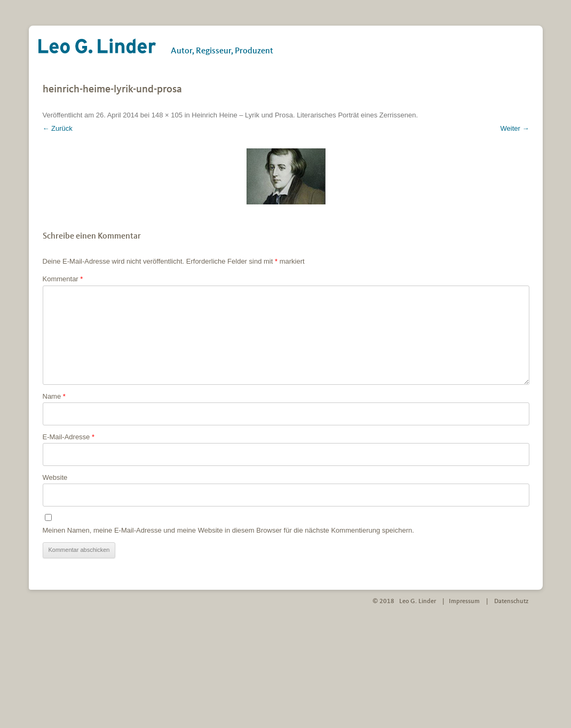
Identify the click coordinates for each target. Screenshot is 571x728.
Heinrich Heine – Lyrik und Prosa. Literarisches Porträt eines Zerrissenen (304, 115)
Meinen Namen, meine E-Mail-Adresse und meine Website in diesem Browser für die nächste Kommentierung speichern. (228, 530)
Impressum (464, 602)
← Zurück (58, 128)
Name (54, 396)
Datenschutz (511, 602)
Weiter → (515, 128)
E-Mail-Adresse (69, 437)
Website (55, 477)
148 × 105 (167, 115)
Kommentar (63, 279)
